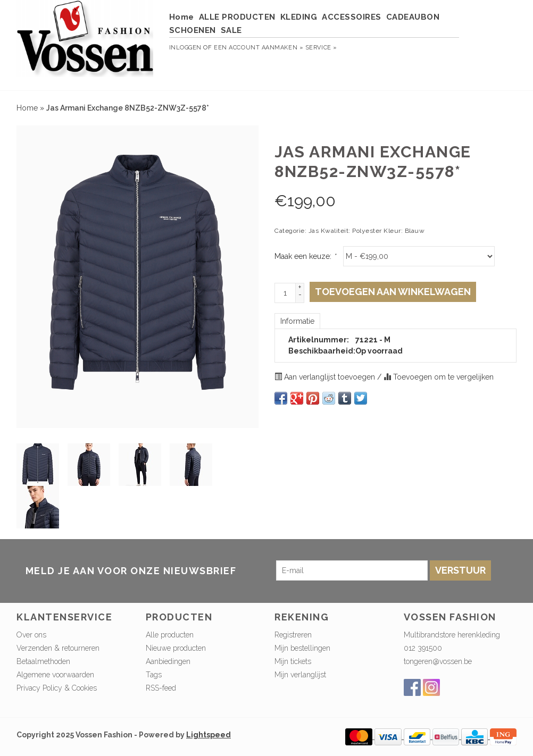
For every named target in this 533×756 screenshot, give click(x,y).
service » (321, 48)
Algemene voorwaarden (55, 675)
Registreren (293, 635)
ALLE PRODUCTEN (237, 17)
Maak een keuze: (305, 256)
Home (182, 17)
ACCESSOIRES (352, 17)
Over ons (31, 635)
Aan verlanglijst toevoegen (326, 377)
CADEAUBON (413, 17)
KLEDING (299, 17)
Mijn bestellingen (302, 648)
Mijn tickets (293, 661)
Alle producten (170, 635)
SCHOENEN (193, 30)
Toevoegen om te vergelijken (439, 377)
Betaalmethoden (43, 661)
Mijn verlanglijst (300, 675)
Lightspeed (209, 735)
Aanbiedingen (168, 661)
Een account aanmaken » (259, 48)
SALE (231, 30)
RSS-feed (161, 688)
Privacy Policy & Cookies (57, 688)
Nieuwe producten (176, 648)
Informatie (297, 321)
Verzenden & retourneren (58, 648)
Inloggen (185, 48)
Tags (154, 675)
